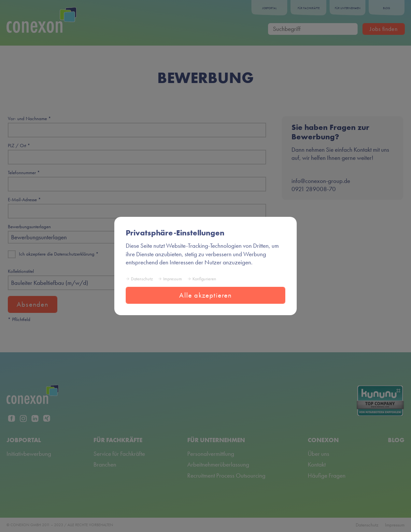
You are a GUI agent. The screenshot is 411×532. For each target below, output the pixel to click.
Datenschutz (142, 279)
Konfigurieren (204, 279)
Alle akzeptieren (205, 295)
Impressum (173, 279)
